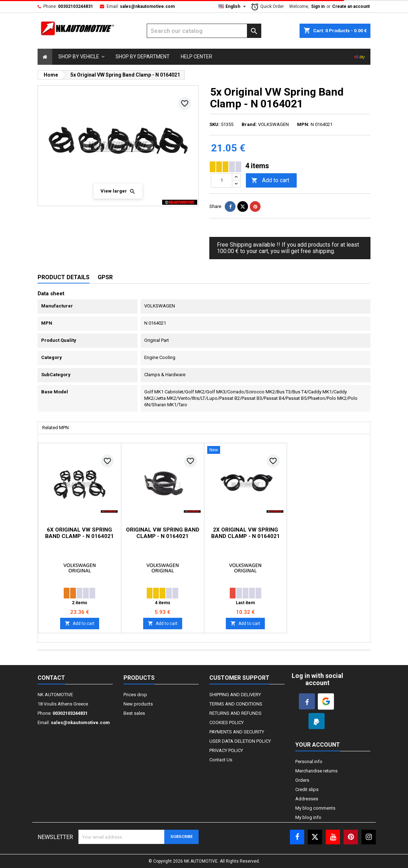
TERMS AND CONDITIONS (236, 704)
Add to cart (270, 181)
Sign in (318, 6)
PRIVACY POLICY (226, 750)
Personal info (309, 762)
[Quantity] (222, 180)
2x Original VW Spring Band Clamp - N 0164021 (246, 533)
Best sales (134, 713)
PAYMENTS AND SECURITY (237, 732)
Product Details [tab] (64, 277)
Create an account (351, 6)
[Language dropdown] (233, 6)
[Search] (204, 31)
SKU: (215, 124)
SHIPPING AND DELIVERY (235, 695)
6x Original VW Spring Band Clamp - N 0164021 (79, 533)
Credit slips (307, 789)
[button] (81, 57)
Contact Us (221, 760)
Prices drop (135, 695)
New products (138, 704)
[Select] (45, 57)
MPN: (303, 124)
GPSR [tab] (105, 277)
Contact (51, 678)
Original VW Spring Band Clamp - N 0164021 (163, 533)
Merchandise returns (316, 771)
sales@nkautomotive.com (147, 6)
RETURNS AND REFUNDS (235, 713)
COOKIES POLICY (227, 722)
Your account (318, 745)
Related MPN (55, 428)
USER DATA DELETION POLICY (240, 741)
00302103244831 (76, 6)
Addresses (307, 799)
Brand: (249, 124)
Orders (302, 780)
